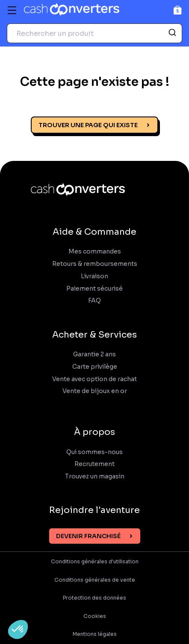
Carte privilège (95, 367)
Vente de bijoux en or (95, 391)
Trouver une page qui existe (88, 125)
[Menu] (12, 10)
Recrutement (94, 464)
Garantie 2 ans (94, 354)
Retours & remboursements (95, 264)
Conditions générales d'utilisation (95, 562)
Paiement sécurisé (94, 289)
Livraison (94, 276)
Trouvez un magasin (95, 476)
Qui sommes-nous (94, 452)
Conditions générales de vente (95, 580)
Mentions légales (95, 634)
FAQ (94, 301)
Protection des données (94, 598)
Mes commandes (95, 252)
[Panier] (178, 10)
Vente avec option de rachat (94, 379)
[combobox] (94, 33)
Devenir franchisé (88, 536)
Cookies (95, 616)
